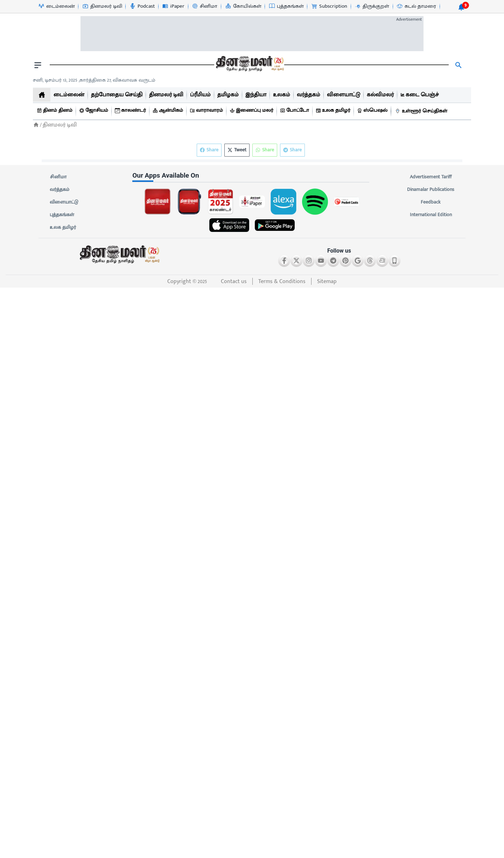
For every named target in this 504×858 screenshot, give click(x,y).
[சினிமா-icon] (204, 6)
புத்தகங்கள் (62, 215)
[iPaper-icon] (173, 6)
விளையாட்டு (64, 202)
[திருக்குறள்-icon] (372, 6)
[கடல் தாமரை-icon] (416, 6)
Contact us (234, 282)
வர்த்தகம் (59, 190)
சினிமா (58, 177)
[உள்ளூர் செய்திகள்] (422, 111)
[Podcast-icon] (142, 6)
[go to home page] (249, 65)
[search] (458, 65)
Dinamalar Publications (431, 190)
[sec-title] (252, 176)
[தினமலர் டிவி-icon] (102, 6)
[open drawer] (38, 65)
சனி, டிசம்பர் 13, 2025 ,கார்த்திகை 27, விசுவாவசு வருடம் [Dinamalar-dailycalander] (94, 80)
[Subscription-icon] (329, 6)
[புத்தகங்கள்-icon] (286, 6)
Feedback (431, 202)
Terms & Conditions (282, 282)
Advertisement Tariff (431, 177)
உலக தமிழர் (63, 227)
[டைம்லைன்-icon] (56, 6)
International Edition (431, 215)
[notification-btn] (461, 7)
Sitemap (327, 282)
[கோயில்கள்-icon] (243, 6)
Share (292, 150)
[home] (42, 95)
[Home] (36, 125)
